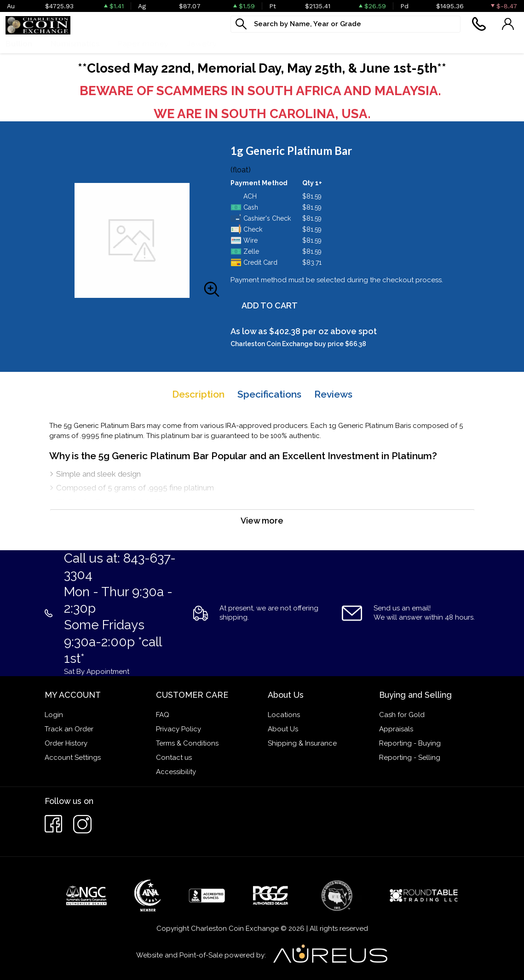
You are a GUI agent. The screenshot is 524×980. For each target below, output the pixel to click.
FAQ (163, 715)
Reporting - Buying (410, 743)
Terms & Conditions (187, 743)
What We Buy (261, 44)
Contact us (174, 758)
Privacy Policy (179, 729)
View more (262, 521)
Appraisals (396, 729)
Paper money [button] (143, 44)
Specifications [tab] (269, 394)
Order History (66, 743)
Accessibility (176, 772)
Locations (284, 715)
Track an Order (69, 729)
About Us (283, 729)
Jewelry (202, 44)
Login (54, 715)
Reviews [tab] (333, 394)
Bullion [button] (19, 44)
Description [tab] (198, 394)
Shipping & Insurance (302, 743)
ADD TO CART (270, 305)
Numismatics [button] (75, 44)
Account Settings (73, 758)
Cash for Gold (402, 715)
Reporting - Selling (410, 758)
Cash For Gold (331, 44)
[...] (345, 24)
